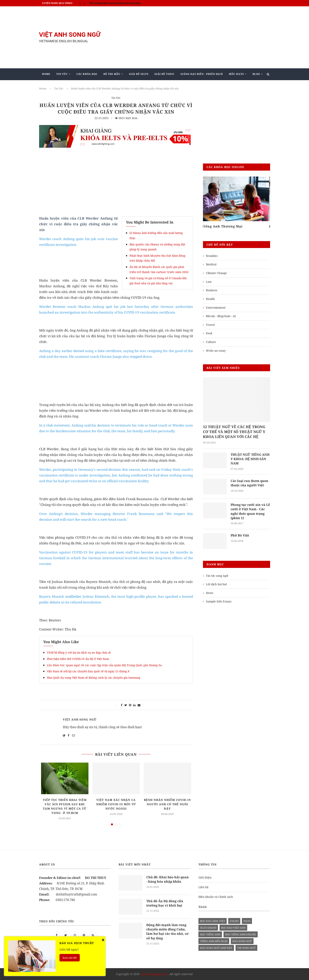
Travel (210, 325)
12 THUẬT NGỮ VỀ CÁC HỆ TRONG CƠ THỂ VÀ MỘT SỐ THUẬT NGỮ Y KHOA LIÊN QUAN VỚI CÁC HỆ (234, 432)
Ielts (247, 921)
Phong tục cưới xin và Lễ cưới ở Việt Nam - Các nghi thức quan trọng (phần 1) (250, 511)
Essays (234, 921)
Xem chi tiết (70, 958)
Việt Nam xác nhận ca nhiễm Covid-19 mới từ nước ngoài (116, 804)
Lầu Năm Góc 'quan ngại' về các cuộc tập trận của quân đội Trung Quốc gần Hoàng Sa (104, 665)
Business (212, 290)
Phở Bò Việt (240, 535)
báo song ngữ (242, 941)
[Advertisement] (194, 37)
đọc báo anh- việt (213, 921)
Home (46, 74)
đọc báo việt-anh (233, 928)
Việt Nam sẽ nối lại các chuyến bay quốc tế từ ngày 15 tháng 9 (88, 671)
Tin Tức (62, 74)
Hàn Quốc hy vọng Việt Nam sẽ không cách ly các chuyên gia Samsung (94, 678)
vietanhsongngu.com (154, 974)
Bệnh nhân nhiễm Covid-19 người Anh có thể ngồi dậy (167, 804)
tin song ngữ (246, 948)
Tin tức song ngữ (217, 576)
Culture (211, 342)
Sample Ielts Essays (219, 601)
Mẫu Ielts (236, 74)
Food (209, 333)
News (210, 593)
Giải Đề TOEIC (164, 74)
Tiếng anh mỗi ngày (214, 941)
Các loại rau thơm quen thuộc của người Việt (249, 483)
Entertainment (216, 308)
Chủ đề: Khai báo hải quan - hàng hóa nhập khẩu (168, 879)
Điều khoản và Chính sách (216, 897)
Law (209, 282)
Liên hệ (203, 887)
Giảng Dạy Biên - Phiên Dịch (202, 74)
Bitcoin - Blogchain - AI (221, 316)
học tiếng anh (210, 934)
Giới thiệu (205, 877)
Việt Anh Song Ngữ (80, 719)
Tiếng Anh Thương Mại (223, 226)
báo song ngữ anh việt (216, 948)
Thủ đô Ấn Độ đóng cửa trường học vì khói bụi (165, 903)
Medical (211, 264)
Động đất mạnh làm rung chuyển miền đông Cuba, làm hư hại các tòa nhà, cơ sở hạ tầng (167, 932)
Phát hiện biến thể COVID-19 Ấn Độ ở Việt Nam (78, 659)
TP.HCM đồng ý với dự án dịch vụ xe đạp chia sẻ (79, 653)
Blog (256, 74)
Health (210, 299)
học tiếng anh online (241, 934)
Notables (212, 256)
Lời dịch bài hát (216, 584)
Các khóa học (87, 74)
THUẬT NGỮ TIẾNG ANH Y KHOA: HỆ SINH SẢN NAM (250, 459)
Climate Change (216, 273)
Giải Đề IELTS (139, 74)
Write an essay (216, 351)
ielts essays (208, 928)
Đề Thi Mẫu (112, 74)
